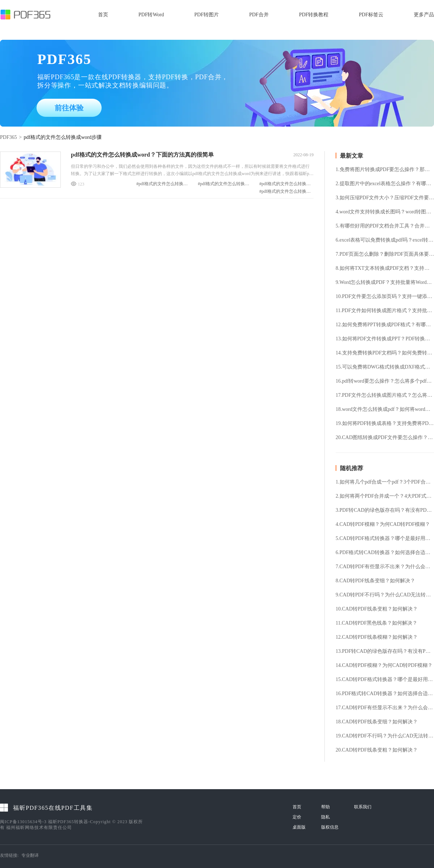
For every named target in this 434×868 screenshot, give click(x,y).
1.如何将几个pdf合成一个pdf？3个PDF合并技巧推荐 (385, 482)
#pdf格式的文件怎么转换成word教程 (163, 184)
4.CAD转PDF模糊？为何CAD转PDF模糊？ (383, 524)
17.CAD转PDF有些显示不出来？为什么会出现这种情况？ (385, 708)
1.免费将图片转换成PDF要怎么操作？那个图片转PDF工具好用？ (385, 170)
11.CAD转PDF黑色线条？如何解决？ (376, 623)
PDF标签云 (371, 15)
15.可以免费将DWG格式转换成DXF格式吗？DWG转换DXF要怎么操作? (385, 367)
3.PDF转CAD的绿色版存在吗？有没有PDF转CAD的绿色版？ (385, 510)
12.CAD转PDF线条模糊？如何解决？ (377, 637)
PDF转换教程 (314, 15)
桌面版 (299, 827)
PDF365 (8, 137)
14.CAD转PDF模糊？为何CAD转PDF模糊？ (384, 665)
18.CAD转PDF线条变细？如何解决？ (377, 722)
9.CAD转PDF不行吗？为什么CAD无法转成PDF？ (385, 595)
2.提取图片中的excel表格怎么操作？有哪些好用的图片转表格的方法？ (385, 184)
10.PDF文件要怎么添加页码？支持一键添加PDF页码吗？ (385, 297)
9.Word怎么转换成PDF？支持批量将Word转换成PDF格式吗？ (385, 282)
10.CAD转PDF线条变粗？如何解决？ (377, 609)
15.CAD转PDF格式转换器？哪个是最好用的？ (385, 680)
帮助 (325, 807)
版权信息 (330, 827)
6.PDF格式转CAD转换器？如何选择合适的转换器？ (385, 553)
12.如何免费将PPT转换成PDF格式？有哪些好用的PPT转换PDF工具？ (385, 325)
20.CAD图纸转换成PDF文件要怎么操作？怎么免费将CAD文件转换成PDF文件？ (385, 438)
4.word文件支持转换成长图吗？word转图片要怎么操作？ (385, 212)
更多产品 (424, 15)
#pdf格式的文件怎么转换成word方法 (225, 184)
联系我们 (363, 807)
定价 (297, 817)
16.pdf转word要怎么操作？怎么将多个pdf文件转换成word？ (385, 381)
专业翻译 (30, 855)
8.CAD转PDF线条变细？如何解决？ (375, 581)
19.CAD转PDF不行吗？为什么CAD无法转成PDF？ (385, 736)
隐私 (325, 817)
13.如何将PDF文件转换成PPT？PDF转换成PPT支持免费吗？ (385, 339)
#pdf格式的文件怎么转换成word (286, 184)
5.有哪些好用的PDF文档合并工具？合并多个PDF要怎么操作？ (385, 226)
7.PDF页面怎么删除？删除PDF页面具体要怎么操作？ (385, 254)
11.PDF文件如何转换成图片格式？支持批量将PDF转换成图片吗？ (385, 311)
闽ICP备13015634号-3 (23, 822)
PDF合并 (259, 15)
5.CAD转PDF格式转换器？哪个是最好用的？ (385, 539)
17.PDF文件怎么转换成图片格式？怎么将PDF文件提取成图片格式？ (385, 395)
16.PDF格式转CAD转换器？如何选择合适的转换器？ (385, 694)
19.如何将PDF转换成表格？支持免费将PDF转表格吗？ (385, 424)
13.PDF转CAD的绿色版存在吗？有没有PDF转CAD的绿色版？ (385, 651)
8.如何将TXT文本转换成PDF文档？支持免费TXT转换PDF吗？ (385, 268)
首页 (103, 15)
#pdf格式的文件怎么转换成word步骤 (286, 192)
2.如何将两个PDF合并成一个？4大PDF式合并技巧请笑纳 (385, 496)
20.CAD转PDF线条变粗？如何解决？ (377, 750)
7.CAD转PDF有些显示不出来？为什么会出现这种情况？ (385, 567)
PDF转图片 (207, 15)
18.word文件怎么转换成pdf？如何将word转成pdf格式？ (385, 409)
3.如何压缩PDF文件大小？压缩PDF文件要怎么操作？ (385, 198)
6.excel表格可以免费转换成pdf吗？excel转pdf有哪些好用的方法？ (385, 240)
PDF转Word (151, 15)
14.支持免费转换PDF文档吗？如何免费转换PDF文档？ (385, 353)
